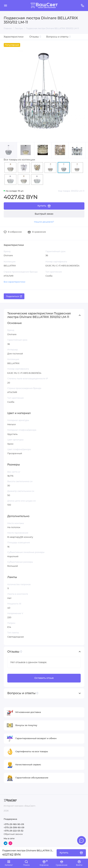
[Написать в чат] (81, 840)
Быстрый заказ (44, 214)
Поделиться (14, 296)
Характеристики (14, 37)
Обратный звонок (13, 834)
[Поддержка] (83, 5)
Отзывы (35, 37)
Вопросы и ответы (58, 37)
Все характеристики (15, 282)
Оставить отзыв (44, 678)
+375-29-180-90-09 (14, 824)
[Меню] (6, 5)
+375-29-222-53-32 (14, 831)
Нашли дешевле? (44, 222)
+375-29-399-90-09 (14, 827)
